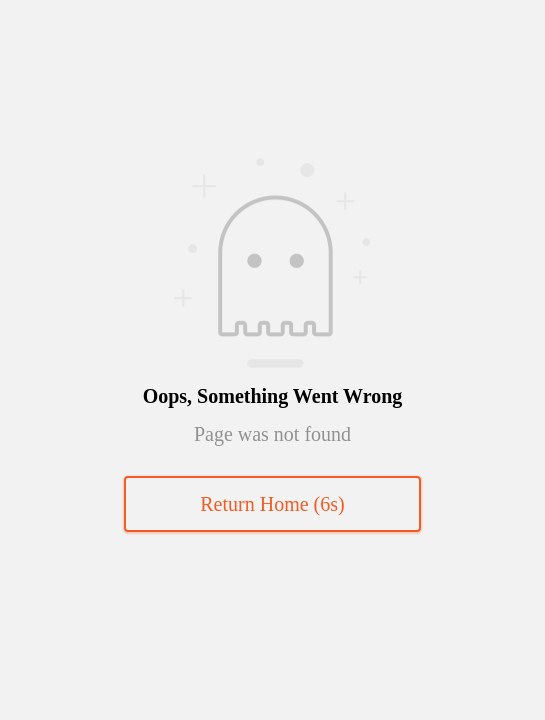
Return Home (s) (272, 504)
